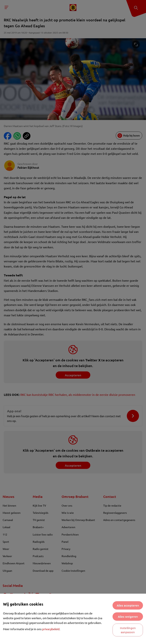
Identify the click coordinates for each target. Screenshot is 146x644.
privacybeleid (51, 629)
